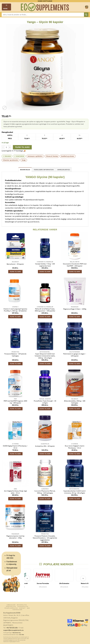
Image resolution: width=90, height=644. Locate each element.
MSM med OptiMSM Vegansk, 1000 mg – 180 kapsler (15, 402)
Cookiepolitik (23, 606)
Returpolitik (22, 605)
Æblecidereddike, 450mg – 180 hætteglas (75, 402)
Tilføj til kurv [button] (15, 272)
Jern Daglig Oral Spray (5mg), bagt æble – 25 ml (15, 492)
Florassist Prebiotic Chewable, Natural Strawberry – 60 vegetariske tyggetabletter (45, 538)
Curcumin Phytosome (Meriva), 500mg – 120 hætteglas (45, 492)
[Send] (86, 15)
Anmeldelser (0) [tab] (64, 170)
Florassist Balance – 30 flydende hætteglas (15, 355)
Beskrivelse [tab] (25, 170)
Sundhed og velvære (68, 156)
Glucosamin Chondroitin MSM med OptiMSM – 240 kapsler (75, 265)
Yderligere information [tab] (44, 170)
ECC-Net (22, 635)
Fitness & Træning (52, 156)
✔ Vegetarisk (19, 156)
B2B (28, 608)
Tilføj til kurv (22, 147)
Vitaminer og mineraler (11, 160)
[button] (6, 7)
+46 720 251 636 (12, 628)
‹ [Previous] (27, 578)
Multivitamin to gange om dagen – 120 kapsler (75, 355)
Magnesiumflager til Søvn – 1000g (75, 309)
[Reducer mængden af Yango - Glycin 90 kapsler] (3, 147)
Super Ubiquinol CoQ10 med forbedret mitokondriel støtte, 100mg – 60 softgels (45, 356)
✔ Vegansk (7, 156)
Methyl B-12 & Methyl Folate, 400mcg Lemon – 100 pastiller (45, 310)
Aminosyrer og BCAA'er (35, 156)
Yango (24, 160)
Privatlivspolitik (11, 608)
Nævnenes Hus (17, 633)
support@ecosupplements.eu (13, 630)
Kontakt (22, 608)
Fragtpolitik (11, 606)
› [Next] (83, 578)
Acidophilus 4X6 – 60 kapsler (45, 446)
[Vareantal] (6, 147)
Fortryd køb (17, 610)
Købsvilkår (11, 605)
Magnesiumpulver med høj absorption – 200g (15, 537)
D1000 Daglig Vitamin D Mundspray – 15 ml (15, 447)
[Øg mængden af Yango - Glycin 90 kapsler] (10, 147)
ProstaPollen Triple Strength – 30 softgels (45, 402)
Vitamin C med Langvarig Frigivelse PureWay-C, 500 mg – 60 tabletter (15, 310)
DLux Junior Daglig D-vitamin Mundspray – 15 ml (75, 447)
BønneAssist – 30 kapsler (15, 264)
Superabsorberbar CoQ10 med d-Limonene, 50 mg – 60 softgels (75, 492)
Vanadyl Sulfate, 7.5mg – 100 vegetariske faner (45, 265)
